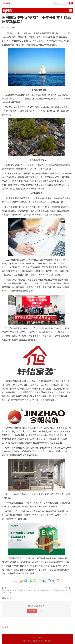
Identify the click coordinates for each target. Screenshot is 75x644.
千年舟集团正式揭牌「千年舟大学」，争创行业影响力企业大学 (18, 591)
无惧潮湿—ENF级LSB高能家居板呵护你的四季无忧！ (54, 591)
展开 (71, 9)
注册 (42, 611)
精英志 (30, 641)
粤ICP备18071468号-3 (45, 641)
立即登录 (32, 611)
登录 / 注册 (6, 3)
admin (4, 27)
